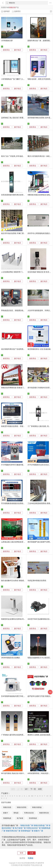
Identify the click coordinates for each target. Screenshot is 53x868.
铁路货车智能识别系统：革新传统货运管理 (17, 426)
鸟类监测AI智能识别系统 (37, 581)
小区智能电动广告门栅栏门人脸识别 (15, 79)
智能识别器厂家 (27, 825)
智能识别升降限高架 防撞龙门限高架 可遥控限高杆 (20, 388)
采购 (50, 692)
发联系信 (6, 50)
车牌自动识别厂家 (34, 828)
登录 (21, 853)
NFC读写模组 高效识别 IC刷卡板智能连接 (17, 773)
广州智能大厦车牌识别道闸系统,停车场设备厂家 (19, 735)
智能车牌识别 (44, 813)
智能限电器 (7, 818)
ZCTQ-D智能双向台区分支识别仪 (40, 465)
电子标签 (20, 818)
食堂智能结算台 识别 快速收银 (39, 349)
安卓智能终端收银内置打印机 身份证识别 (17, 696)
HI (20, 796)
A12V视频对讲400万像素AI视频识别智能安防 (18, 465)
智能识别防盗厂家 (41, 825)
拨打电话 (18, 50)
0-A (2, 796)
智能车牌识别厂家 (13, 831)
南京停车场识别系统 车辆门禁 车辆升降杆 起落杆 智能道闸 (23, 233)
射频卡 (6, 813)
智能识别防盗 (37, 807)
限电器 (16, 813)
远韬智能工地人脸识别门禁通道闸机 (15, 118)
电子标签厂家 (20, 828)
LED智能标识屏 (7, 41)
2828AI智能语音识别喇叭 (11, 658)
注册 (32, 853)
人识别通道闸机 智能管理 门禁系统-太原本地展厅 (20, 272)
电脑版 (31, 858)
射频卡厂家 (39, 831)
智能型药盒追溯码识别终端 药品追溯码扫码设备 (19, 619)
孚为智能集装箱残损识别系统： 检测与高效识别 (19, 503)
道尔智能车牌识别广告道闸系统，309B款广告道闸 (20, 349)
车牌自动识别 (29, 813)
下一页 (33, 789)
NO (32, 796)
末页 (40, 789)
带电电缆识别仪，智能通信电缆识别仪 (16, 311)
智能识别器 (7, 807)
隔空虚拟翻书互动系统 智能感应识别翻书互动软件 (20, 581)
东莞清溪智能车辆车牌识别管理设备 (15, 195)
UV (47, 796)
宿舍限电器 (33, 818)
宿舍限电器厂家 (27, 831)
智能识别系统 (22, 807)
